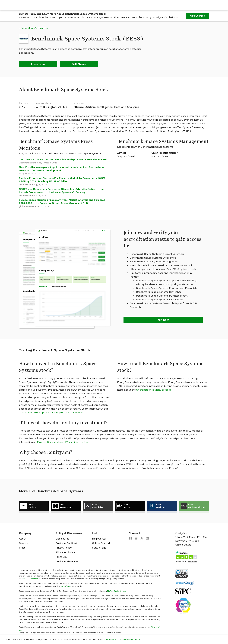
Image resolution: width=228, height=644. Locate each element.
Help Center (99, 539)
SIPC (69, 586)
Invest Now (38, 64)
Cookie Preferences (67, 561)
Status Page (99, 548)
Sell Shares (79, 64)
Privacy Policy (64, 548)
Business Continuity (67, 543)
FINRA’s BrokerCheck (117, 591)
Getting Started (101, 543)
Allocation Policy (65, 552)
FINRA (63, 586)
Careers (24, 543)
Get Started (198, 16)
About (23, 539)
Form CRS (61, 557)
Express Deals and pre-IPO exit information (62, 442)
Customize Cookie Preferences (123, 639)
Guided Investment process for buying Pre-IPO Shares (51, 412)
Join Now (163, 320)
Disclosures (62, 539)
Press (22, 548)
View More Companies (35, 28)
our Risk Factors (31, 579)
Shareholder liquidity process (154, 390)
